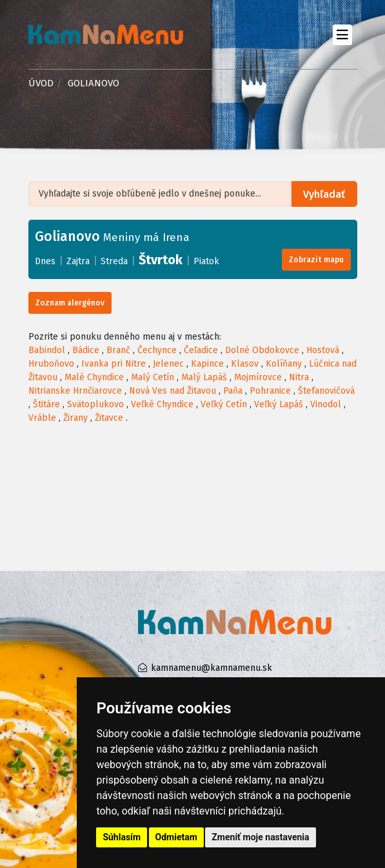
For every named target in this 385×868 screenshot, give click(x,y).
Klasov (245, 364)
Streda (114, 261)
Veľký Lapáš (279, 404)
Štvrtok (161, 260)
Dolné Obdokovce (262, 350)
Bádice (86, 350)
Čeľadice (201, 350)
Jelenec (168, 364)
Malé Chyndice (94, 377)
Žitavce (109, 418)
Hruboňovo (51, 364)
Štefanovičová (326, 391)
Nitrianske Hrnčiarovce (75, 391)
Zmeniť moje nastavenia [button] (260, 837)
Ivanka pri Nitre (114, 364)
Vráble (42, 418)
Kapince (207, 364)
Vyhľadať (324, 194)
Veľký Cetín (224, 404)
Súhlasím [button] (122, 837)
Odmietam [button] (176, 837)
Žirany (75, 418)
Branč (118, 350)
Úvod (41, 83)
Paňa (233, 391)
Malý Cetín (153, 377)
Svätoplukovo (95, 404)
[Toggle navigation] (343, 34)
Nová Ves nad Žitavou (173, 391)
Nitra (299, 377)
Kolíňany (284, 364)
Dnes (45, 261)
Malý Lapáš (204, 377)
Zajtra (78, 261)
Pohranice (270, 391)
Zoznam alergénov (70, 303)
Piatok (206, 261)
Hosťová (323, 350)
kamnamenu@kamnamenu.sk (212, 668)
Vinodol (326, 404)
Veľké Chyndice (162, 404)
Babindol (47, 350)
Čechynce (157, 350)
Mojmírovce (258, 377)
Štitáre (46, 404)
